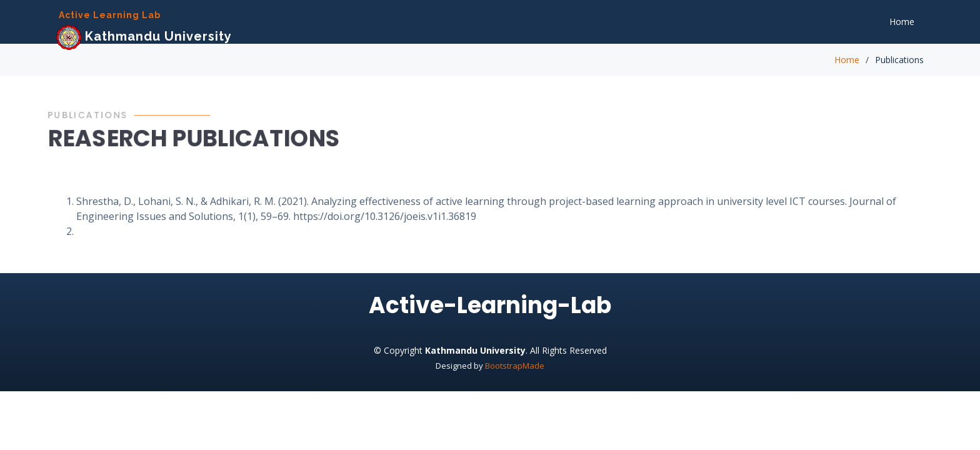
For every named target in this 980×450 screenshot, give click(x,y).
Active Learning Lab (110, 15)
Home (902, 22)
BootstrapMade (515, 366)
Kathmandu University (144, 36)
